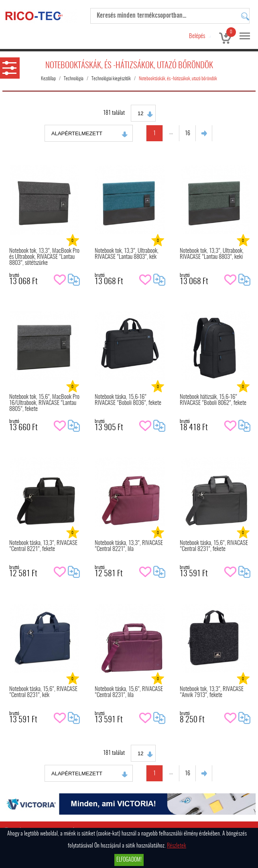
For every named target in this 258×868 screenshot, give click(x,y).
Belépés (197, 36)
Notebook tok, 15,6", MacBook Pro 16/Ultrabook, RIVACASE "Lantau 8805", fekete (44, 403)
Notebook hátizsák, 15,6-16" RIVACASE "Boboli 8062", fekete (213, 400)
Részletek (177, 846)
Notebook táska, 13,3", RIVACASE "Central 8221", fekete (43, 546)
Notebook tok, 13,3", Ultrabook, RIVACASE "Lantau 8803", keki (212, 254)
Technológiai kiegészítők (111, 79)
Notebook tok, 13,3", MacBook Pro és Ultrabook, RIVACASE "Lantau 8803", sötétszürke (44, 257)
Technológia (74, 79)
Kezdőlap (48, 79)
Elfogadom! (129, 860)
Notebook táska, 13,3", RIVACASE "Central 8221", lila (129, 546)
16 (188, 134)
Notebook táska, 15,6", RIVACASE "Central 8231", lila (129, 692)
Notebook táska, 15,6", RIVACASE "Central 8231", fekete (214, 546)
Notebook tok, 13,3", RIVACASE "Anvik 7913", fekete (212, 692)
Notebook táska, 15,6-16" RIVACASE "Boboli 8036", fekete (128, 400)
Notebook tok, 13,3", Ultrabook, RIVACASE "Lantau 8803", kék (127, 254)
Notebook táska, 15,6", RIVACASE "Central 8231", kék (43, 692)
